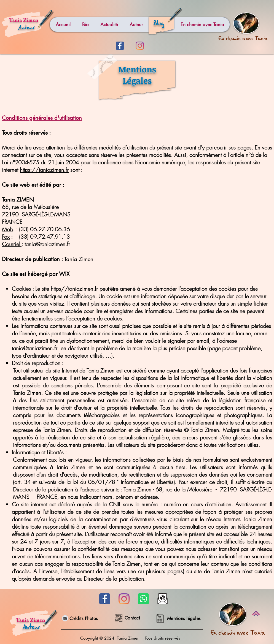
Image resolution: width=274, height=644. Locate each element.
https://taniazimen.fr (44, 170)
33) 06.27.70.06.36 (45, 229)
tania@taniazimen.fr (47, 244)
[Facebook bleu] (120, 46)
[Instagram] (140, 46)
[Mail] (163, 599)
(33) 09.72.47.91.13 (44, 237)
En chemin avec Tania (238, 634)
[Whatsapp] (143, 599)
